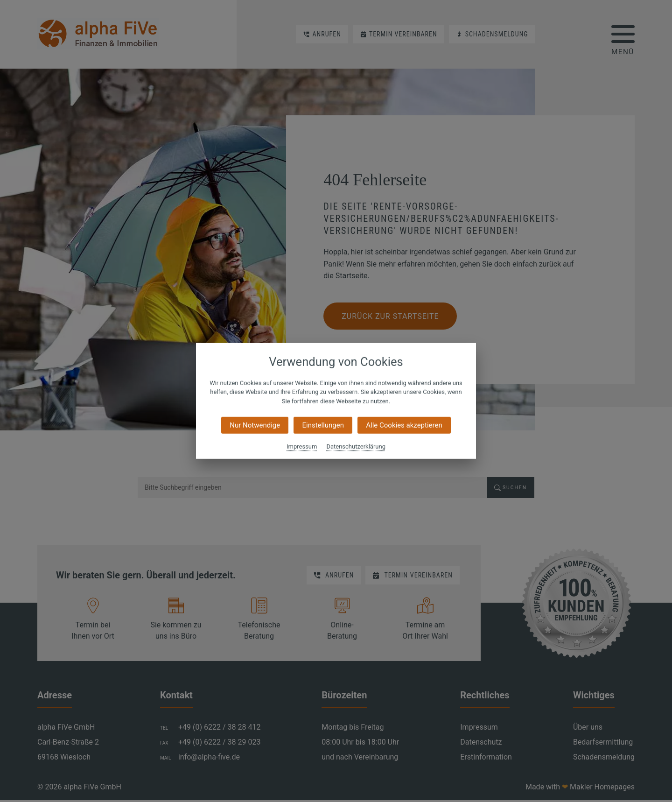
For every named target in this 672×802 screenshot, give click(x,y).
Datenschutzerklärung (356, 447)
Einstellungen (323, 425)
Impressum (302, 447)
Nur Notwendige (255, 425)
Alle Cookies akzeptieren (404, 425)
